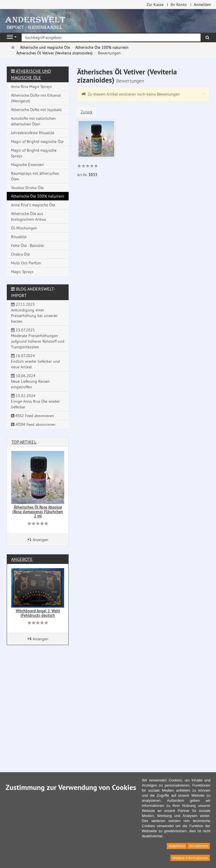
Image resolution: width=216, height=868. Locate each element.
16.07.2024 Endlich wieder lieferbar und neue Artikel (35, 361)
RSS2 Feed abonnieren (32, 416)
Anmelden (202, 5)
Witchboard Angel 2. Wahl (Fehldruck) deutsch (38, 613)
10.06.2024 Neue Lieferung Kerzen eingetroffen (30, 381)
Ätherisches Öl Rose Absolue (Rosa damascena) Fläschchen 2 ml (38, 512)
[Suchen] (207, 37)
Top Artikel (24, 442)
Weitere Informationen (190, 858)
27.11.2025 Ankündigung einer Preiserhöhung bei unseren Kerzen (34, 313)
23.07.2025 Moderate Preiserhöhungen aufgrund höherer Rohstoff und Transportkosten (38, 338)
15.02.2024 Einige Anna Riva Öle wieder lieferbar (35, 401)
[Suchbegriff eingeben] (111, 37)
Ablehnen (177, 846)
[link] (88, 167)
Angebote (22, 559)
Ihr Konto (179, 5)
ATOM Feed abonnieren (33, 424)
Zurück (87, 112)
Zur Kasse (155, 5)
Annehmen (199, 846)
